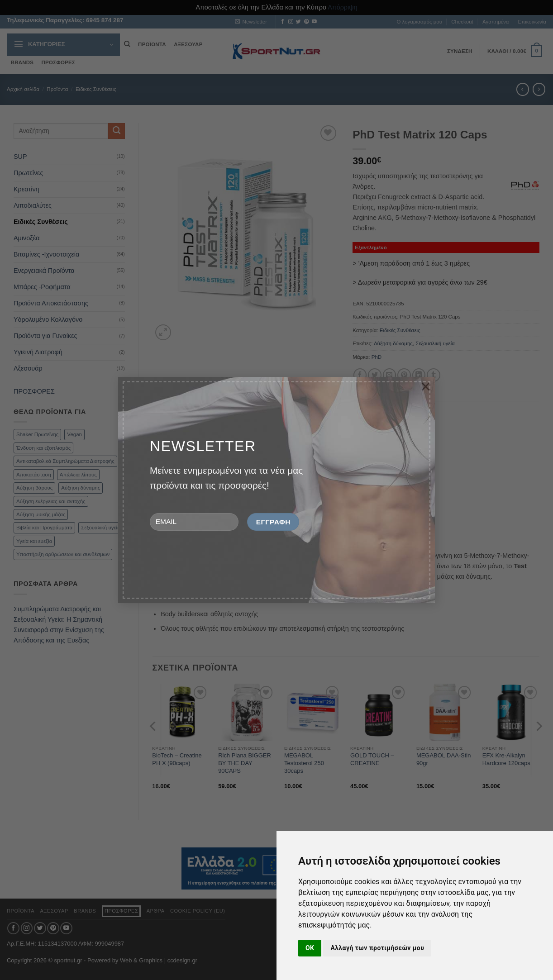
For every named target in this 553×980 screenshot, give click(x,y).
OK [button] (310, 948)
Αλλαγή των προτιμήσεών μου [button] (377, 948)
